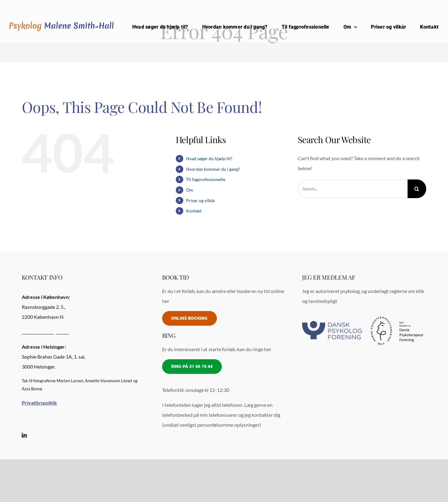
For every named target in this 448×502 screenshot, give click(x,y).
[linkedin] (24, 435)
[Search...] (353, 189)
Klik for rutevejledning (47, 332)
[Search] (417, 189)
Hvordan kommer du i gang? (213, 169)
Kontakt (194, 211)
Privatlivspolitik (39, 423)
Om (190, 190)
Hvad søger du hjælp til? (209, 158)
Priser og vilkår (201, 200)
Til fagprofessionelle (206, 179)
